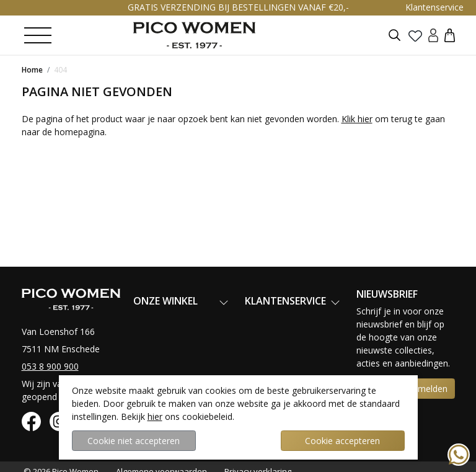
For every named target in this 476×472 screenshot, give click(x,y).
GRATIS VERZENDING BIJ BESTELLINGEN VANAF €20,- (238, 7)
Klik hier (357, 119)
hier (155, 416)
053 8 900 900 (50, 366)
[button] (450, 35)
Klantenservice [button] (434, 7)
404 (60, 70)
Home (32, 70)
